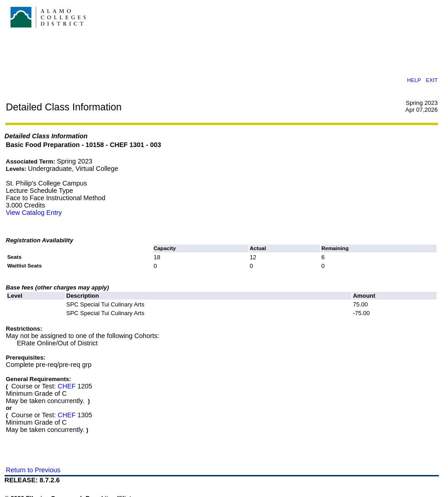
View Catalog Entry (34, 213)
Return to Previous (33, 470)
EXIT (432, 80)
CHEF (67, 386)
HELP (414, 80)
